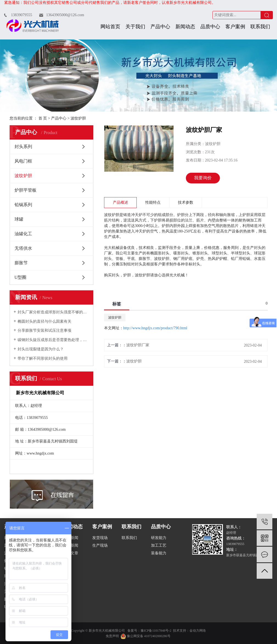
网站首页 (110, 27)
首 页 (43, 118)
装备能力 (159, 553)
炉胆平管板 (26, 190)
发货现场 (100, 538)
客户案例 (235, 27)
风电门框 (23, 161)
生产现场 (100, 545)
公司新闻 (71, 538)
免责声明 (112, 636)
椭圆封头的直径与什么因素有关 (44, 321)
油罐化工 (23, 234)
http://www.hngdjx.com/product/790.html (155, 328)
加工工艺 (159, 545)
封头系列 (23, 147)
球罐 (19, 219)
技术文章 (71, 553)
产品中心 (160, 27)
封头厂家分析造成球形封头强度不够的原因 (53, 312)
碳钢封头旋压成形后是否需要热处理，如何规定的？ (53, 340)
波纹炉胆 (78, 118)
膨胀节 (21, 263)
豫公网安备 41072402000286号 (146, 636)
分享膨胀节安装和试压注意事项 (44, 330)
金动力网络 (198, 631)
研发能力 (159, 538)
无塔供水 (23, 248)
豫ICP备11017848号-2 (156, 631)
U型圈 (21, 277)
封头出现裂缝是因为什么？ (41, 349)
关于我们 (135, 27)
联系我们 (260, 27)
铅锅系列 (23, 205)
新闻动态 (185, 27)
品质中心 (210, 27)
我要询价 (203, 178)
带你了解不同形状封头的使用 (43, 358)
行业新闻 (71, 545)
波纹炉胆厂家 (138, 345)
